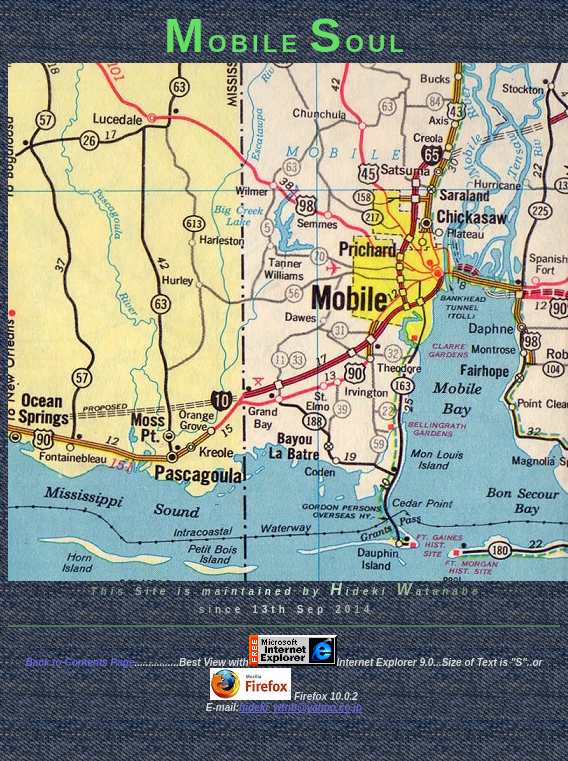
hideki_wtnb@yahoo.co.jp (300, 707)
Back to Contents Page (80, 662)
